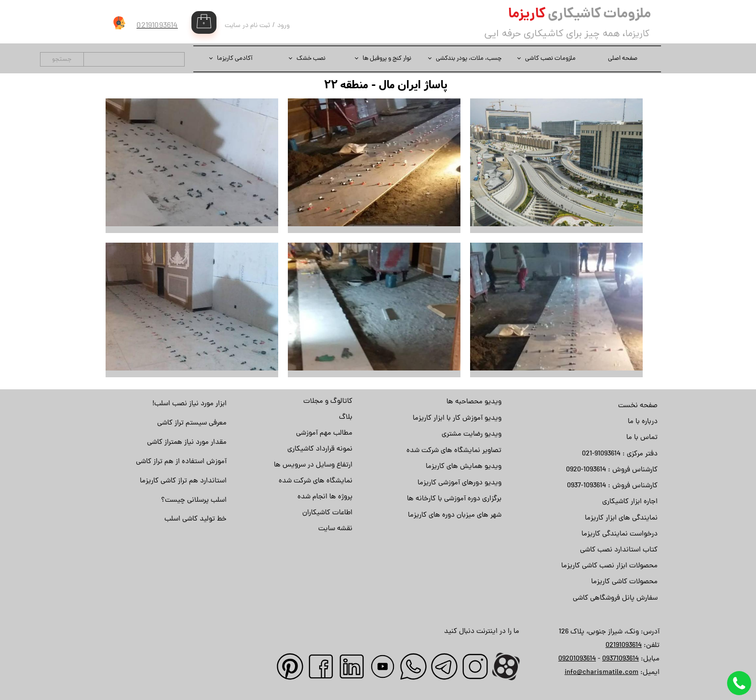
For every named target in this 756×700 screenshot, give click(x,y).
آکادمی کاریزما (235, 59)
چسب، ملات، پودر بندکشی (469, 59)
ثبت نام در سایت (247, 26)
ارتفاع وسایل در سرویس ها (313, 465)
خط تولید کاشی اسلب (196, 519)
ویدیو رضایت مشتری (472, 434)
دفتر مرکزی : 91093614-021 (620, 454)
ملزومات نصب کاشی (550, 59)
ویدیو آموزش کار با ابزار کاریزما (457, 419)
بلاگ (346, 418)
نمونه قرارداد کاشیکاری (320, 449)
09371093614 (621, 659)
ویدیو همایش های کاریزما (464, 467)
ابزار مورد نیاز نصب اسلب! (189, 404)
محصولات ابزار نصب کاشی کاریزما (609, 566)
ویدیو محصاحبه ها (474, 402)
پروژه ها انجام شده (325, 497)
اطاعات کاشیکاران (327, 513)
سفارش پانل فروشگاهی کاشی (615, 598)
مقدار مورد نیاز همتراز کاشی (187, 443)
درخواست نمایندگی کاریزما (620, 534)
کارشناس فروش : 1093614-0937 (612, 486)
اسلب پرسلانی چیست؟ (194, 501)
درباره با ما (643, 422)
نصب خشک (311, 59)
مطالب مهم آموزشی (324, 433)
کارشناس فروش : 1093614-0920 (612, 470)
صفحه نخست (638, 406)
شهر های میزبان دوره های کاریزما (455, 515)
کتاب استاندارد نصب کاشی (619, 550)
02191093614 (624, 646)
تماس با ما (642, 438)
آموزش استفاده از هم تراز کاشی (181, 462)
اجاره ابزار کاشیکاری (630, 502)
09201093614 (577, 659)
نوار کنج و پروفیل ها (387, 59)
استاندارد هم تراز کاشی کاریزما (183, 481)
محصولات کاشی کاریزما (624, 582)
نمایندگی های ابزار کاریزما (621, 518)
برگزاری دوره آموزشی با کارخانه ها (454, 499)
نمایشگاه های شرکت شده (316, 481)
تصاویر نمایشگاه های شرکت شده (454, 451)
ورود (283, 26)
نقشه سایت (335, 529)
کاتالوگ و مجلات (328, 402)
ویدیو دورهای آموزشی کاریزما (459, 483)
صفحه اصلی (623, 59)
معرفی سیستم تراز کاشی (192, 423)
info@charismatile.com (601, 673)
